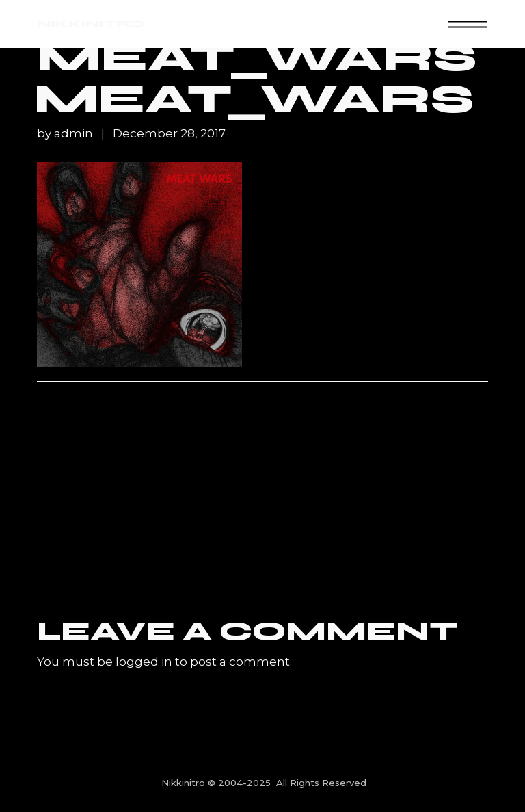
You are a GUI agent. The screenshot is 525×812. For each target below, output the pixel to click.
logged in (144, 662)
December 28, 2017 (169, 134)
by (66, 134)
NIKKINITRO (91, 24)
